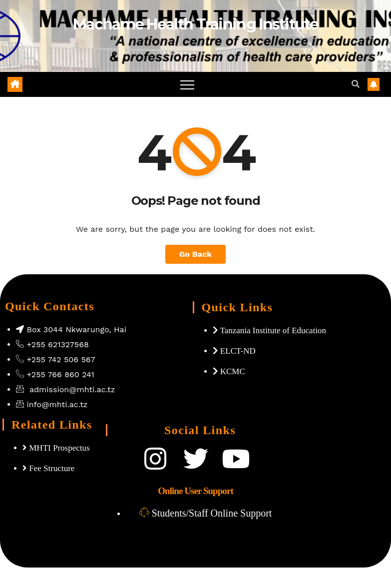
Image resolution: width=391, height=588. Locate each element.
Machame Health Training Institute (195, 24)
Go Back (195, 254)
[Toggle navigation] (187, 84)
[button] (356, 84)
